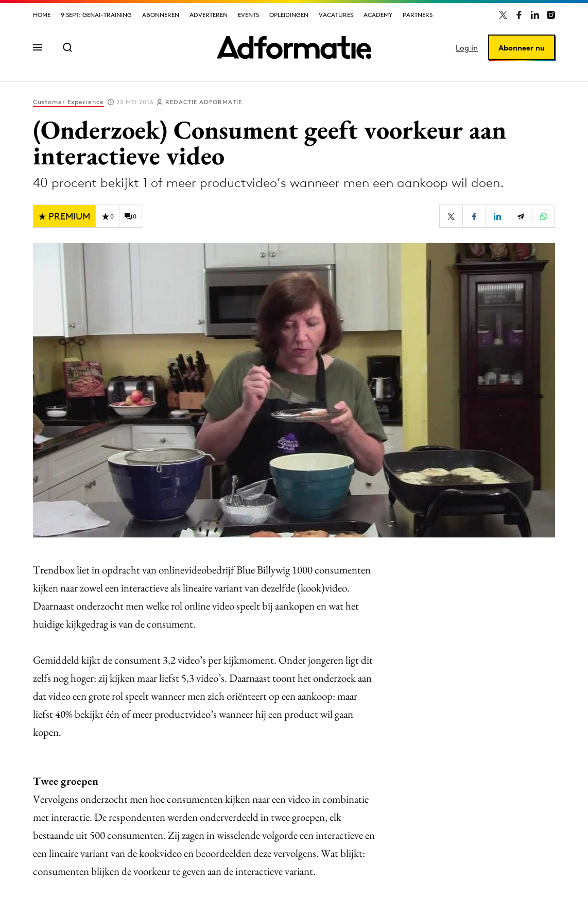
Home (42, 15)
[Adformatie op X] (503, 15)
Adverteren (209, 15)
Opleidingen (289, 15)
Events (248, 15)
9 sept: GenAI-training (96, 15)
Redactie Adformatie (204, 102)
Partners (418, 15)
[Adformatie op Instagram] (551, 15)
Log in (467, 48)
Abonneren (161, 15)
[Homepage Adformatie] (294, 47)
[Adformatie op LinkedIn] (535, 15)
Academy (378, 15)
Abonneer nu (522, 48)
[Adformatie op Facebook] (519, 15)
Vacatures (336, 15)
